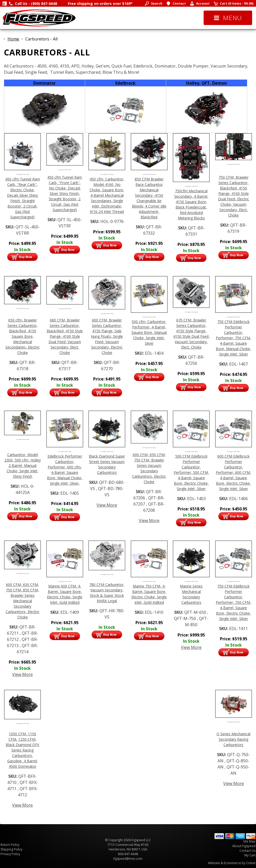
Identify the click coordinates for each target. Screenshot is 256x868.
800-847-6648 (128, 854)
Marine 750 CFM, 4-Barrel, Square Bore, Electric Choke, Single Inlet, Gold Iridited (149, 594)
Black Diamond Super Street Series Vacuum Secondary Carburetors (107, 464)
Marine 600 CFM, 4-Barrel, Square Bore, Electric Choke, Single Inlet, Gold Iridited (65, 594)
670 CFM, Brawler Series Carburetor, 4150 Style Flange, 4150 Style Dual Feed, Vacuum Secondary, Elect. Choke (191, 334)
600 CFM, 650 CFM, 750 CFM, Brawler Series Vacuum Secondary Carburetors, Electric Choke (149, 468)
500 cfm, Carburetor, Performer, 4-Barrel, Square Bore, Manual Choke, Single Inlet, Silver (149, 332)
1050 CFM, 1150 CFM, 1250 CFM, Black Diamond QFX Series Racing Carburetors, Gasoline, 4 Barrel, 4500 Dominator (22, 750)
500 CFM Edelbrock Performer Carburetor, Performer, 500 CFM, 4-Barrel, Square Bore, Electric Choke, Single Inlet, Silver (191, 472)
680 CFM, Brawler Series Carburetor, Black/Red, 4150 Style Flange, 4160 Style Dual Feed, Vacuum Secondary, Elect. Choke (65, 336)
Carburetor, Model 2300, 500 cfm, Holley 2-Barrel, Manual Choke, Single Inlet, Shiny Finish (23, 465)
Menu (228, 18)
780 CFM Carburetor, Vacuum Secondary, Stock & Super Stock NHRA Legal (107, 593)
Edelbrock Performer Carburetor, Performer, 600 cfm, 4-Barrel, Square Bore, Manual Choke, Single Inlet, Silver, (65, 470)
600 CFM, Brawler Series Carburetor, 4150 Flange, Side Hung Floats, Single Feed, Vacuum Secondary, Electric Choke (107, 336)
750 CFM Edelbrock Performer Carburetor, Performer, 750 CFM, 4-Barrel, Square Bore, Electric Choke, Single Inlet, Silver (233, 602)
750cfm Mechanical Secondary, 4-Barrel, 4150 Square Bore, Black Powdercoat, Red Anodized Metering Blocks (191, 204)
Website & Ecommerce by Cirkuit (232, 863)
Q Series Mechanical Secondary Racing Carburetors (233, 739)
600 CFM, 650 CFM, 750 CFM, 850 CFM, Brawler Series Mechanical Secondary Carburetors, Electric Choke (23, 601)
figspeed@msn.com (128, 859)
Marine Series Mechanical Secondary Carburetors (191, 594)
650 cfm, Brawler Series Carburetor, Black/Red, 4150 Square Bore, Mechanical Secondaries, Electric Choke (23, 336)
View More (107, 505)
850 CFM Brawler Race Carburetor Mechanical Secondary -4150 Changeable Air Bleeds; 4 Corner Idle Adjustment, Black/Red (149, 198)
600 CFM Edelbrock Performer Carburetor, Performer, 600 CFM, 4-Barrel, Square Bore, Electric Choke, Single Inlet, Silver (233, 472)
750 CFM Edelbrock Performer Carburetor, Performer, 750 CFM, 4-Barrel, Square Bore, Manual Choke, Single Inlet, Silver (233, 338)
